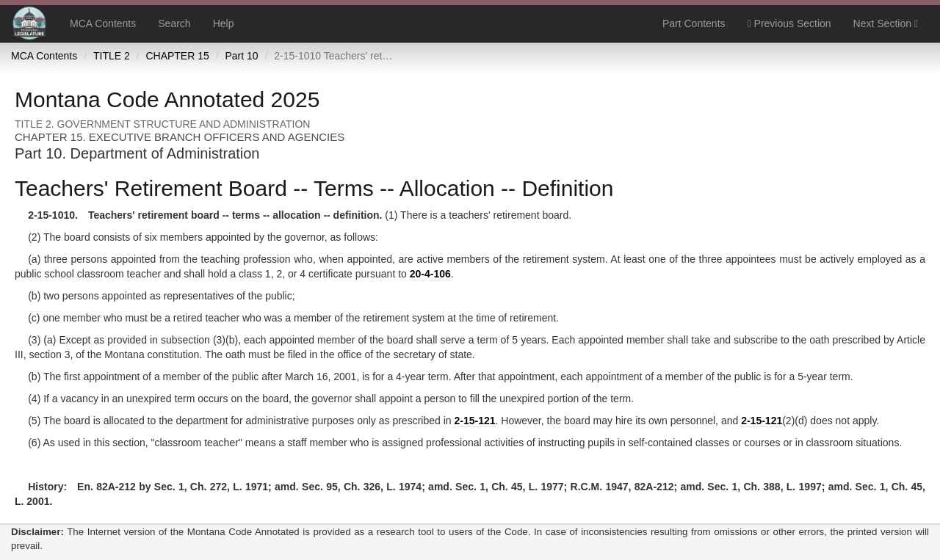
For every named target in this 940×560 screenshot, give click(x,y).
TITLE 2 (112, 56)
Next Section (886, 23)
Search (174, 23)
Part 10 (241, 56)
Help (224, 23)
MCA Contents (103, 23)
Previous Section (789, 23)
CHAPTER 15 (177, 56)
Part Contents (694, 23)
